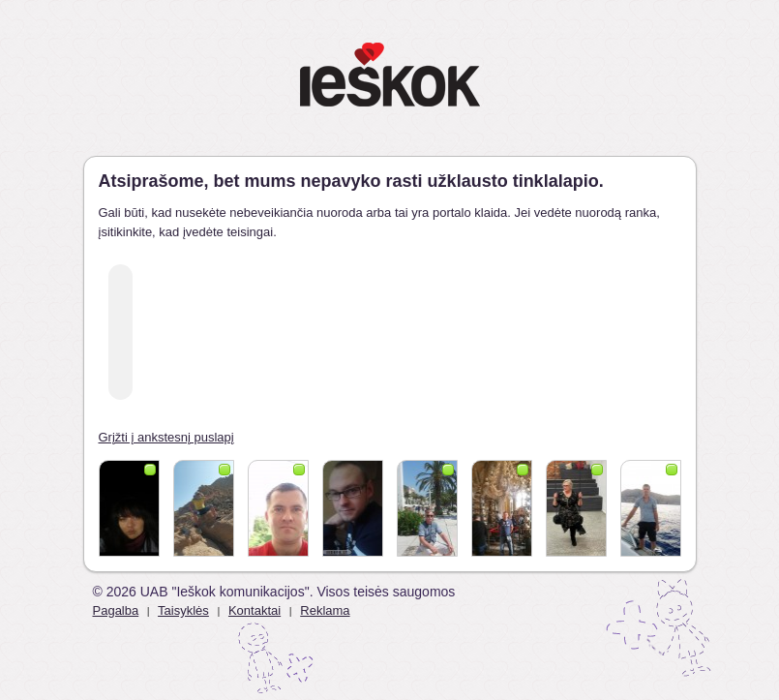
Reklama (325, 610)
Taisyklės (183, 610)
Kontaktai (255, 610)
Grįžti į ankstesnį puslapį (166, 437)
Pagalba (116, 610)
